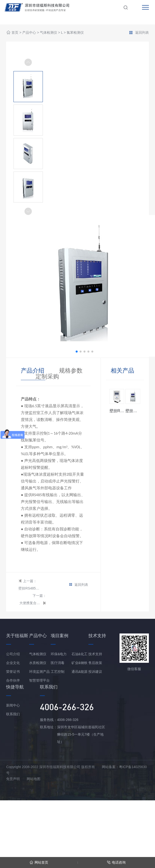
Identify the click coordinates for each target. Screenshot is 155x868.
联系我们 (13, 714)
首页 (15, 33)
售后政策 (95, 663)
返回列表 (139, 33)
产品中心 (29, 33)
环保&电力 (59, 654)
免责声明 (13, 779)
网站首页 (39, 863)
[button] (28, 211)
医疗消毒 (58, 663)
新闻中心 (13, 705)
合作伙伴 (13, 680)
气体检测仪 (48, 33)
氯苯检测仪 (75, 33)
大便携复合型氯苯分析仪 (30, 603)
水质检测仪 (38, 663)
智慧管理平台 (39, 680)
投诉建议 (95, 672)
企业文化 (13, 663)
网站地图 (34, 779)
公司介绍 (13, 654)
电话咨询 (116, 863)
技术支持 (95, 654)
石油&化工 (79, 654)
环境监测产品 (39, 672)
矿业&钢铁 (79, 663)
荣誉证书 (13, 672)
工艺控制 (58, 672)
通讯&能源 (79, 672)
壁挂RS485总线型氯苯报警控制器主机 (30, 588)
